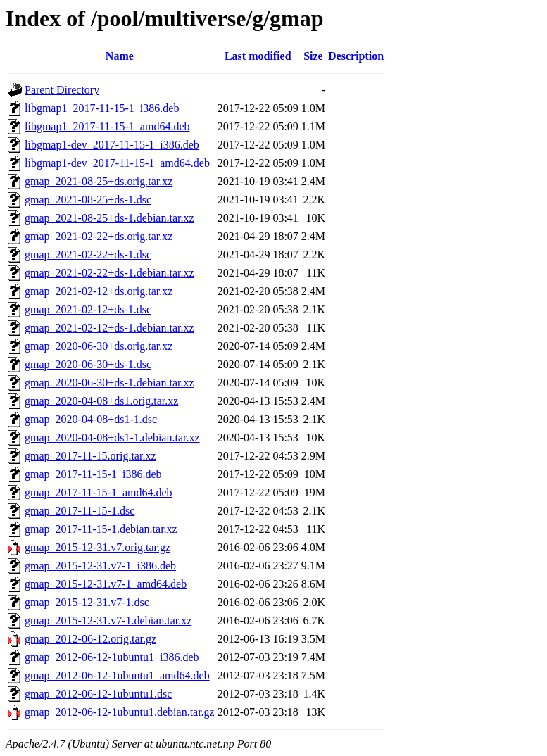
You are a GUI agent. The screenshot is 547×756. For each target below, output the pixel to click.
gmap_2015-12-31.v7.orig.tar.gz (98, 547)
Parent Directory (62, 90)
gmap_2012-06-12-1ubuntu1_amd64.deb (117, 675)
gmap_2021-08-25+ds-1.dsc (88, 200)
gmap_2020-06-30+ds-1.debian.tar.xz (109, 383)
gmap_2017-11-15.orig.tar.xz (90, 456)
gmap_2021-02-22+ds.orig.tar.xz (99, 236)
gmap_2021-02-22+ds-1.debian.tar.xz (109, 273)
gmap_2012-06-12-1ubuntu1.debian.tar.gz (120, 712)
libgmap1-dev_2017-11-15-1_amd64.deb (117, 163)
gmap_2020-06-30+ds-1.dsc (88, 364)
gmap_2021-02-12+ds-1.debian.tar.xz (109, 328)
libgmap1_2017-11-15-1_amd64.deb (107, 126)
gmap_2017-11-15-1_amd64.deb (99, 492)
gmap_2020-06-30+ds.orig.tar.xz (99, 346)
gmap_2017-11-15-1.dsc (80, 511)
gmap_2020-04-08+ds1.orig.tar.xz (101, 401)
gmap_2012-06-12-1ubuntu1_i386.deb (112, 657)
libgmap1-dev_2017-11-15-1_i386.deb (112, 145)
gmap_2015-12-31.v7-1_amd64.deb (106, 584)
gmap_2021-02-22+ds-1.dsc (88, 254)
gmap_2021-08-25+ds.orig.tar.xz (99, 181)
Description (356, 56)
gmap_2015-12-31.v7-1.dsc (87, 602)
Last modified (258, 56)
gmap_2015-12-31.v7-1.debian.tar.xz (108, 620)
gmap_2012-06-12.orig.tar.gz (90, 639)
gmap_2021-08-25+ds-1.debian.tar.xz (109, 218)
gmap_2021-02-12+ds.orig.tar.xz (99, 291)
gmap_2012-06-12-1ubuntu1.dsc (98, 694)
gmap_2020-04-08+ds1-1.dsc (91, 419)
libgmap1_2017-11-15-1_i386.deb (102, 108)
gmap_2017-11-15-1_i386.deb (93, 474)
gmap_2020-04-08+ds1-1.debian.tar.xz (112, 437)
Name (120, 56)
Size (313, 56)
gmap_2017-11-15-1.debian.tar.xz (101, 529)
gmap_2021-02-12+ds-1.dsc (88, 309)
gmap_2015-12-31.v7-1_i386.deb (100, 566)
